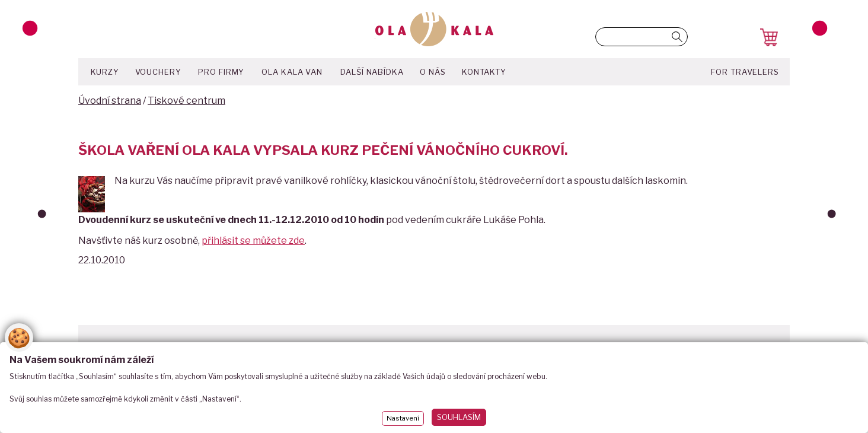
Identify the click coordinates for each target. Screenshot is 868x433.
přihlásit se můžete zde (253, 241)
